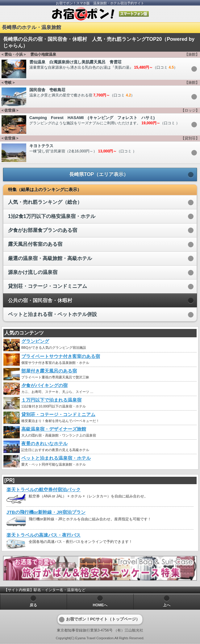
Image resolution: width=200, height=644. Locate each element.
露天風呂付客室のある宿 (35, 244)
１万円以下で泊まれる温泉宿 (51, 400)
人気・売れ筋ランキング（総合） (45, 202)
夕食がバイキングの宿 (44, 386)
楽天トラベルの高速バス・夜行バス (44, 535)
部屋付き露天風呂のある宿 (49, 371)
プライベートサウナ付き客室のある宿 (61, 356)
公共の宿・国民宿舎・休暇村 (40, 300)
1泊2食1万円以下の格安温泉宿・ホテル (52, 216)
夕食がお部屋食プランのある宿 (43, 230)
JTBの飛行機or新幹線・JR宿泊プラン (46, 512)
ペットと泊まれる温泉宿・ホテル (56, 458)
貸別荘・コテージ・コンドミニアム (48, 286)
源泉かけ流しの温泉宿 (33, 272)
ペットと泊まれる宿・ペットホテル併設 (52, 314)
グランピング (35, 341)
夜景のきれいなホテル (44, 444)
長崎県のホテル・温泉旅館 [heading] (31, 27)
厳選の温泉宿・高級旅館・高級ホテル (50, 258)
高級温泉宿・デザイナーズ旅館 (54, 429)
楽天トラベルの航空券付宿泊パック (44, 490)
